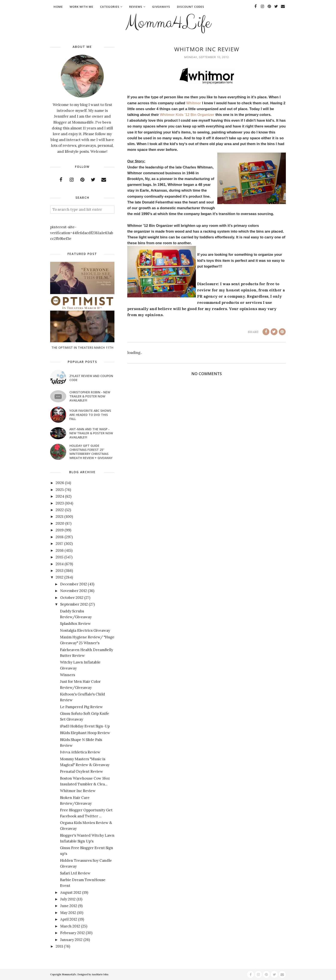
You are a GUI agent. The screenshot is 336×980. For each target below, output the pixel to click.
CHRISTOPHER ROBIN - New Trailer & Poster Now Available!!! (90, 396)
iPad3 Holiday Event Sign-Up (85, 726)
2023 (60, 503)
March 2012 (70, 926)
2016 (60, 550)
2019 (60, 530)
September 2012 (74, 604)
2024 (60, 496)
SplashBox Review (75, 624)
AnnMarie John (100, 974)
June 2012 (69, 906)
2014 (60, 564)
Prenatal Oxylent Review (82, 771)
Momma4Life (168, 23)
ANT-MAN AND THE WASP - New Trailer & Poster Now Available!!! (91, 433)
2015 (60, 557)
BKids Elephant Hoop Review (85, 733)
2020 (60, 523)
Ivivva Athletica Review (80, 752)
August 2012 (71, 892)
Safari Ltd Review (75, 873)
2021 (60, 517)
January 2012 (71, 940)
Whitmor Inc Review (78, 791)
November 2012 (74, 591)
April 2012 (69, 919)
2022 (60, 510)
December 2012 (74, 584)
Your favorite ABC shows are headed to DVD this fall (90, 415)
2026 (60, 483)
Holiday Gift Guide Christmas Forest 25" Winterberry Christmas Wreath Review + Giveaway (91, 452)
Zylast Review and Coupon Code (91, 378)
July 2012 (68, 899)
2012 (60, 577)
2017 (59, 544)
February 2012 (73, 933)
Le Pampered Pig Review (81, 707)
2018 (60, 537)
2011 (59, 946)
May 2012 (68, 913)
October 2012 (72, 598)
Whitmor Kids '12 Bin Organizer (187, 115)
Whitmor (194, 103)
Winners (67, 675)
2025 (60, 490)
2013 (60, 571)
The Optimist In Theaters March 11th (82, 348)
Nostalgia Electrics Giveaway (85, 630)
